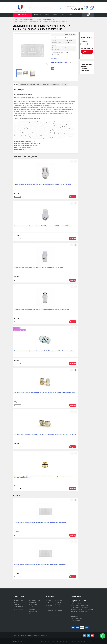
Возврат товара (19, 607)
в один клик (87, 56)
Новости (50, 610)
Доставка (71, 15)
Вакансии (60, 608)
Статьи (55, 15)
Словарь (59, 610)
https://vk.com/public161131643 (84, 635)
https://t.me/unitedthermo (88, 635)
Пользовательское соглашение (34, 601)
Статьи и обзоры (59, 601)
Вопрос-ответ (46, 84)
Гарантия (17, 604)
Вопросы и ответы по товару (62, 63)
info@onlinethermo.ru (76, 603)
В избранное (84, 34)
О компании (37, 15)
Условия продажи (59, 605)
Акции (62, 15)
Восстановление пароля (19, 610)
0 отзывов (54, 58)
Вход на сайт (90, 3)
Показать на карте (76, 614)
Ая (19, 641)
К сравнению (90, 34)
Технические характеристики (27, 84)
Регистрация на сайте (18, 601)
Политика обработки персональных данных (33, 610)
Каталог (23, 15)
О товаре (16, 84)
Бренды (47, 15)
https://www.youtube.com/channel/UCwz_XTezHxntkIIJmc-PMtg (92, 635)
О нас (49, 600)
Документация (56, 84)
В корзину (88, 52)
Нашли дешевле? (85, 41)
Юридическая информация (33, 605)
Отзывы (39, 84)
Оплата (50, 605)
